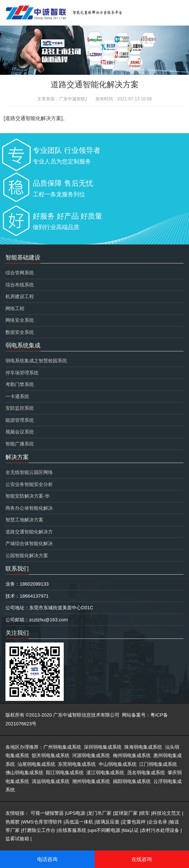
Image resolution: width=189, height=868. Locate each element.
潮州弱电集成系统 (91, 781)
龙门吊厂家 (100, 813)
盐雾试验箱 (17, 839)
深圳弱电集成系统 (103, 747)
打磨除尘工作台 (39, 830)
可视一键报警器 (47, 813)
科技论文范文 (166, 813)
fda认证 (131, 830)
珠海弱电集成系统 (143, 747)
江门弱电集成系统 (158, 764)
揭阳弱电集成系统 (132, 781)
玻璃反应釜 (108, 822)
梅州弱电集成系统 (132, 755)
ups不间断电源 (105, 830)
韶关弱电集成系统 (51, 755)
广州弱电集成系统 (62, 747)
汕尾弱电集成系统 (36, 764)
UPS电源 (76, 813)
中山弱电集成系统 (118, 764)
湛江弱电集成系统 (105, 773)
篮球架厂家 (126, 813)
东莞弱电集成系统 (77, 764)
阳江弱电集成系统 (65, 773)
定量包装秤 (134, 822)
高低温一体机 (79, 822)
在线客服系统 (72, 830)
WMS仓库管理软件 (42, 822)
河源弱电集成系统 (91, 755)
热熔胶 (13, 822)
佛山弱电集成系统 (24, 773)
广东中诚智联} (73, 99)
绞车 (145, 813)
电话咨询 (47, 859)
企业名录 (158, 822)
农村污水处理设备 (160, 830)
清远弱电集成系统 (51, 781)
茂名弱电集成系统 (146, 773)
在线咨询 (142, 859)
